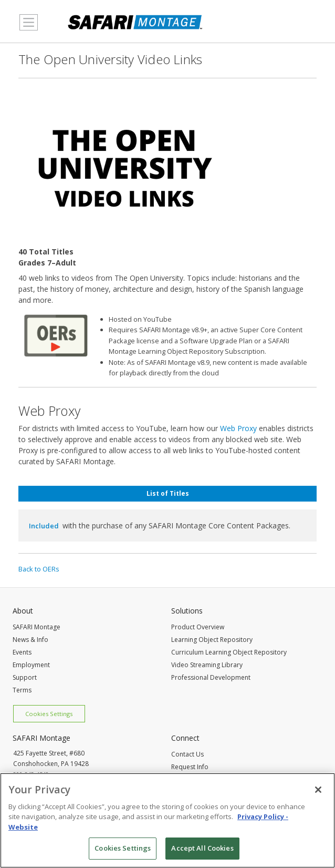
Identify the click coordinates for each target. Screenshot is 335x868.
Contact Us (187, 754)
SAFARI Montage (36, 627)
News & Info (30, 640)
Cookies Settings (49, 714)
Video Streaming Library (207, 665)
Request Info (190, 767)
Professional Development (211, 677)
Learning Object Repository (212, 640)
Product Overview (198, 627)
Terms (22, 690)
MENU (26, 28)
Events (22, 652)
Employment (31, 665)
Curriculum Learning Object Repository (229, 652)
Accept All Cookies (202, 850)
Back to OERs (39, 569)
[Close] (318, 791)
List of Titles (168, 493)
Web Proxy (238, 428)
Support (25, 677)
